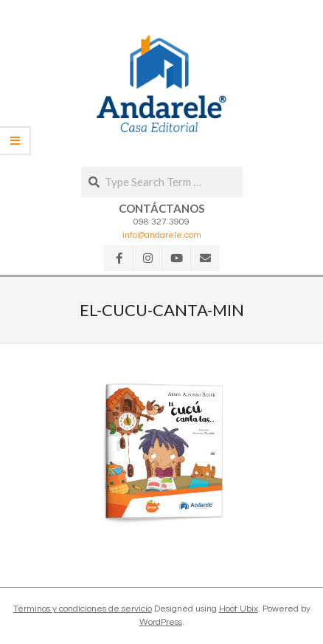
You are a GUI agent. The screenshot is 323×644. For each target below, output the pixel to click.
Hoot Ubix (239, 609)
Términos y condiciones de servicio (83, 609)
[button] (161, 83)
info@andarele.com (162, 235)
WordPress (161, 622)
